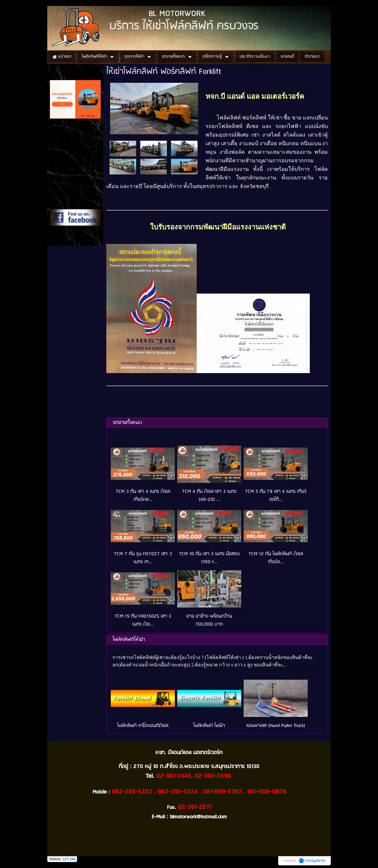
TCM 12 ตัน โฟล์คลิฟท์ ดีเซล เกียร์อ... (276, 558)
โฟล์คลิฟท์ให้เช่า (129, 640)
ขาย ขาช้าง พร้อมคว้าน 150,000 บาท (209, 620)
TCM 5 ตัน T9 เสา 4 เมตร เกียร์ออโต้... (276, 495)
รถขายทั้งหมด (127, 423)
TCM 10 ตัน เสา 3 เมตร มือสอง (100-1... (209, 558)
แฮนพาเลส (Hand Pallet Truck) (276, 726)
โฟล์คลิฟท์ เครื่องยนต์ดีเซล (143, 726)
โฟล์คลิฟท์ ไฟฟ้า (209, 726)
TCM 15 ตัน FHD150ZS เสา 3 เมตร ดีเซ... (143, 620)
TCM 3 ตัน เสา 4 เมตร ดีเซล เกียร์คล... (143, 495)
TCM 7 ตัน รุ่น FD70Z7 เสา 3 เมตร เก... (143, 558)
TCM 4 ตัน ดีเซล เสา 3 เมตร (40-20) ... (209, 495)
